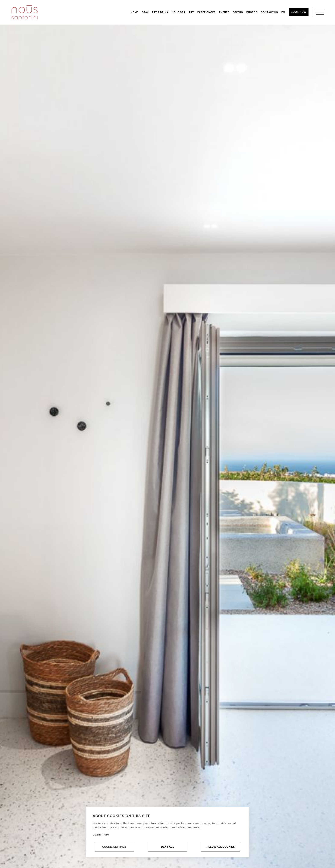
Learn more (101, 835)
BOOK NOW (299, 12)
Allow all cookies (221, 847)
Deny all (168, 847)
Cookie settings (114, 847)
